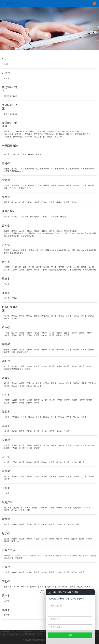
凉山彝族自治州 (89, 270)
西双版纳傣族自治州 (52, 233)
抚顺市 (29, 539)
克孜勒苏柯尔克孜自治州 (44, 134)
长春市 (7, 524)
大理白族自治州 (69, 233)
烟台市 (44, 400)
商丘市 (14, 386)
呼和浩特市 (9, 556)
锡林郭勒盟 (9, 558)
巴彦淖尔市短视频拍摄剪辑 (23, 632)
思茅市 (52, 231)
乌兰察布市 (84, 556)
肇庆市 (74, 333)
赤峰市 (33, 556)
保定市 (48, 587)
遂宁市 (61, 267)
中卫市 (39, 154)
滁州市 (76, 445)
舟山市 (67, 462)
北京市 (7, 615)
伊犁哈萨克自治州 (83, 134)
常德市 (52, 350)
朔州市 (44, 572)
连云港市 (53, 477)
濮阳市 (69, 383)
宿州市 (91, 445)
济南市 (7, 400)
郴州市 (76, 350)
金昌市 (24, 185)
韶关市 (14, 333)
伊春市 (59, 508)
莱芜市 (89, 400)
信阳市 (22, 386)
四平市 (22, 524)
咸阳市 (29, 202)
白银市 (31, 185)
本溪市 (37, 539)
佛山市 (44, 333)
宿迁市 (7, 479)
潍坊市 (52, 400)
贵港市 (61, 316)
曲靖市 (14, 231)
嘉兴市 (29, 462)
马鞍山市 (38, 445)
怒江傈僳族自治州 (11, 236)
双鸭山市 (43, 508)
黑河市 (7, 510)
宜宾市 (7, 270)
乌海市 (25, 556)
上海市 (7, 493)
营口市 (59, 539)
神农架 (27, 369)
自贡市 (14, 267)
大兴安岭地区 (25, 510)
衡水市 (87, 587)
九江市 (31, 417)
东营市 (37, 400)
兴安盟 (93, 556)
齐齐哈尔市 (18, 508)
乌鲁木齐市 (9, 131)
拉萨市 (7, 217)
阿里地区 (55, 217)
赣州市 (54, 417)
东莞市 (37, 335)
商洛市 (74, 202)
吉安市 (61, 417)
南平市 (52, 431)
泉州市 (37, 431)
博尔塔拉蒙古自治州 (70, 131)
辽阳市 (74, 539)
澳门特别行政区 (10, 96)
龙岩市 (59, 431)
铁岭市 (89, 539)
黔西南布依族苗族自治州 (55, 250)
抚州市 (76, 417)
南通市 (44, 477)
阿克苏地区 (27, 134)
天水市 (39, 185)
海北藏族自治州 (27, 169)
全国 (6, 64)
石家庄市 (8, 587)
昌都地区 (15, 217)
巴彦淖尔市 (72, 556)
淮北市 (46, 445)
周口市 (29, 386)
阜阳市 (84, 445)
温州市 (22, 462)
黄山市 (69, 445)
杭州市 (7, 462)
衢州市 (59, 462)
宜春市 (69, 417)
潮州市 (52, 335)
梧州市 (29, 316)
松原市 (52, 524)
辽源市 (29, 524)
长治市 (29, 572)
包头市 (18, 556)
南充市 (84, 267)
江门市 (52, 333)
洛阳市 (22, 383)
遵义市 (24, 250)
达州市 (22, 270)
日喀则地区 (35, 217)
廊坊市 (80, 587)
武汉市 (7, 366)
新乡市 (54, 383)
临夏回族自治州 (10, 188)
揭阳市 (59, 335)
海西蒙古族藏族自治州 (13, 171)
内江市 (69, 267)
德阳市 (39, 267)
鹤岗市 (35, 508)
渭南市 (37, 202)
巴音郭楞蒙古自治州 (12, 134)
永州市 (84, 350)
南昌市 (7, 417)
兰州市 (7, 185)
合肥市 (7, 445)
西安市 (7, 202)
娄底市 (7, 352)
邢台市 (40, 587)
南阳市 (7, 386)
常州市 (29, 477)
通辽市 (40, 556)
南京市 (7, 477)
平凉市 (61, 185)
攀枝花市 (23, 267)
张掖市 (54, 185)
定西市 (84, 185)
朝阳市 (7, 541)
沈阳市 (7, 539)
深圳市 (22, 333)
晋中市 (52, 572)
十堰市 (22, 366)
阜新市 (67, 539)
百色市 (76, 316)
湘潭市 (22, 350)
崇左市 (14, 318)
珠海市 (29, 333)
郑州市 (7, 383)
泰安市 (67, 400)
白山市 (44, 524)
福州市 (7, 431)
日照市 (82, 400)
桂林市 (22, 316)
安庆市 (61, 445)
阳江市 (22, 335)
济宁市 (59, 400)
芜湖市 (14, 445)
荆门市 (52, 366)
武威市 (46, 185)
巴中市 (37, 270)
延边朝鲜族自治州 (71, 524)
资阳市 (44, 270)
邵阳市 (37, 350)
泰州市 (91, 477)
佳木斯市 (68, 508)
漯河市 (84, 383)
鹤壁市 (46, 383)
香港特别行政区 (10, 114)
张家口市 (56, 587)
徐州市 (22, 477)
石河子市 (28, 137)
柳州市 (14, 316)
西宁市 (7, 169)
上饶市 (84, 417)
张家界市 (60, 350)
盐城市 (69, 477)
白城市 (59, 524)
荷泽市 (37, 403)
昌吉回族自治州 (54, 131)
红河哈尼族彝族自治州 (13, 233)
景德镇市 (15, 417)
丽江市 (44, 231)
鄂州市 (44, 366)
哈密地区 (41, 131)
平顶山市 (30, 383)
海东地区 (15, 169)
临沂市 (7, 403)
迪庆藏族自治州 (27, 236)
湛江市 (59, 333)
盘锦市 (82, 539)
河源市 (14, 335)
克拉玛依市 (20, 131)
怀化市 (91, 350)
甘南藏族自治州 (25, 188)
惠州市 (82, 333)
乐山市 (76, 267)
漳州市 (44, 431)
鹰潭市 (46, 417)
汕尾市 (7, 335)
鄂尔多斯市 (50, 556)
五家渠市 (58, 137)
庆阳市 (76, 185)
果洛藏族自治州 (72, 169)
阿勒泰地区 (18, 137)
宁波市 (14, 462)
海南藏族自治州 (57, 169)
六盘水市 (15, 250)
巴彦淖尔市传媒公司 (35, 634)
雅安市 (29, 270)
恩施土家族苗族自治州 (13, 369)
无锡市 (14, 477)
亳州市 (22, 448)
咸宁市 (82, 366)
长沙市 (7, 350)
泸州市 (31, 267)
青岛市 (14, 400)
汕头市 (37, 333)
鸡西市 (27, 508)
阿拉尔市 (38, 137)
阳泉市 (22, 572)
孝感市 (59, 366)
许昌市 (76, 383)
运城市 (59, 572)
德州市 (14, 403)
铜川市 (14, 202)
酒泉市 (69, 185)
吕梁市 (82, 572)
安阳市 (39, 383)
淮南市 (29, 445)
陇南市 (91, 185)
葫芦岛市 (15, 541)
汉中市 (52, 202)
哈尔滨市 (8, 508)
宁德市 (67, 431)
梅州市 (89, 333)
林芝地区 (64, 217)
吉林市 (14, 524)
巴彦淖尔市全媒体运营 (17, 634)
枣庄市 (29, 400)
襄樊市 (37, 366)
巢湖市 (7, 448)
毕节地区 (71, 250)
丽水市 (82, 462)
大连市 (14, 539)
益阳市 (69, 350)
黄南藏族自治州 (42, 169)
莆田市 (22, 431)
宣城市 (37, 448)
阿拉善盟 (19, 558)
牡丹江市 (86, 508)
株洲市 (14, 350)
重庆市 (7, 284)
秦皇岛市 (25, 587)
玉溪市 (22, 231)
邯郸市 (33, 587)
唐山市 (16, 587)
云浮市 (67, 335)
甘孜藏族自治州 (74, 270)
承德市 (65, 587)
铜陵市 (54, 445)
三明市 (29, 431)
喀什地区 (60, 134)
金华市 (52, 462)
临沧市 (59, 231)
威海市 (74, 400)
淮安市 (61, 477)
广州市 (7, 333)
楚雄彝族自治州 (70, 231)
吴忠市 (24, 154)
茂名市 (67, 333)
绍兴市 (44, 462)
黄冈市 (74, 366)
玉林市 (69, 316)
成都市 (7, 267)
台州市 (74, 462)
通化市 (37, 524)
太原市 (7, 572)
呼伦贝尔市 (61, 556)
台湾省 (7, 78)
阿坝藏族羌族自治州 (57, 270)
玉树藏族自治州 (87, 169)
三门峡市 (92, 383)
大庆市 (52, 508)
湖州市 (37, 462)
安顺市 (31, 250)
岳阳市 (44, 350)
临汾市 (74, 572)
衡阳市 (29, 350)
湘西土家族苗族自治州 (21, 352)
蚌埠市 (22, 445)
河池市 (91, 316)
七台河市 (77, 508)
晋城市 (37, 572)
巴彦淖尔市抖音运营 (43, 632)
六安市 (14, 448)
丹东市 (44, 539)
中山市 (44, 335)
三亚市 (14, 298)
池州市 (29, 448)
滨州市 (29, 403)
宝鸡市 (22, 202)
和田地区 (70, 134)
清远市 (29, 335)
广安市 (14, 270)
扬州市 (76, 477)
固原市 (31, 154)
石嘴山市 (15, 154)
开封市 (14, 383)
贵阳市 (7, 250)
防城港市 (45, 316)
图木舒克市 (48, 137)
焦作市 (61, 383)
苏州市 (37, 477)
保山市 (29, 231)
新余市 (39, 417)
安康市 (67, 202)
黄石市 (14, 366)
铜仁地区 (40, 250)
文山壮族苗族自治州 (33, 233)
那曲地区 (45, 217)
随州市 (89, 366)
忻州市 (67, 572)
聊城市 (22, 403)
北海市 (37, 316)
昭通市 (37, 231)
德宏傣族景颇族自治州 (86, 233)
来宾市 (7, 318)
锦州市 (52, 539)
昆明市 (7, 231)
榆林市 (59, 202)
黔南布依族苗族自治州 (13, 253)
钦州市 (54, 316)
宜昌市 (29, 366)
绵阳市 (46, 267)
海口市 (7, 298)
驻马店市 (38, 386)
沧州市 (72, 587)
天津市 (7, 601)
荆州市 (67, 366)
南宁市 (7, 316)
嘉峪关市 (15, 185)
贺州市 (84, 316)
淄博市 (22, 400)
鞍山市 (22, 539)
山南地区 (25, 217)
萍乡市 (24, 417)
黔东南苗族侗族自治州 (86, 250)
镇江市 (84, 477)
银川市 (7, 154)
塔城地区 (8, 137)
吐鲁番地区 (31, 131)
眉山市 (91, 267)
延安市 (44, 202)
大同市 (14, 572)
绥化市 (14, 510)
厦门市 (14, 431)
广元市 (54, 267)
